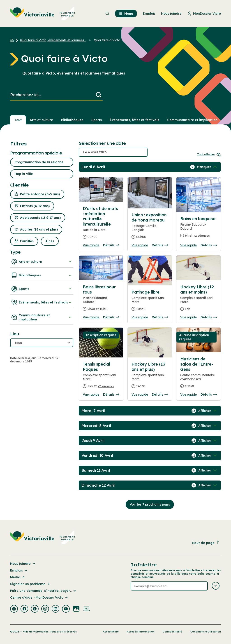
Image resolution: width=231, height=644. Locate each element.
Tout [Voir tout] (18, 120)
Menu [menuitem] (126, 14)
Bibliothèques (42, 275)
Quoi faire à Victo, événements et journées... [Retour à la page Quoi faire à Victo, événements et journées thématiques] (53, 40)
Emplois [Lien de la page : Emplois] (19, 570)
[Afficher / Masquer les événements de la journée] (207, 167)
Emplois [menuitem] (149, 14)
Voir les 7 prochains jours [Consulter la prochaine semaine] (150, 504)
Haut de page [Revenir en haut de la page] (206, 543)
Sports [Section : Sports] (97, 120)
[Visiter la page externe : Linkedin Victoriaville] (55, 609)
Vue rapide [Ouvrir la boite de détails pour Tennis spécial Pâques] (91, 394)
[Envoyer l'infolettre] (216, 586)
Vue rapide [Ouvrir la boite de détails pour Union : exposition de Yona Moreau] (140, 245)
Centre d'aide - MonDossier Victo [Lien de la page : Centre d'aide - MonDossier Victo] (39, 597)
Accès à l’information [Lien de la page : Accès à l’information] (141, 632)
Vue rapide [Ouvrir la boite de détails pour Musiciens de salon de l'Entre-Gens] (188, 394)
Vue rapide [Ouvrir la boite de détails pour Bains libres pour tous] (91, 317)
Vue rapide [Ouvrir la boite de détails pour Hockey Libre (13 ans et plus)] (140, 394)
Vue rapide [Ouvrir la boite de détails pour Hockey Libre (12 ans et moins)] (188, 317)
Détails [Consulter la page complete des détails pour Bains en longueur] (209, 245)
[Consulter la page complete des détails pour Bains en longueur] (199, 229)
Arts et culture (42, 262)
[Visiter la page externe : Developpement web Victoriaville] (87, 609)
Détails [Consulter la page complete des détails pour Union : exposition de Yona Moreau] (160, 245)
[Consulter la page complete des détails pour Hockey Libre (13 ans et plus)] (150, 377)
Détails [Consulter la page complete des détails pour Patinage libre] (160, 317)
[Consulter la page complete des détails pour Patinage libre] (150, 302)
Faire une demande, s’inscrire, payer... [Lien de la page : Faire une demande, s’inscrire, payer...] (43, 591)
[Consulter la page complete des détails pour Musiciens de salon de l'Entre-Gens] (199, 374)
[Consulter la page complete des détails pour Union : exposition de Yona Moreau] (150, 228)
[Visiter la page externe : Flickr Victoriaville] (76, 609)
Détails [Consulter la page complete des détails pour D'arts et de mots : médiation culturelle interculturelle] (111, 245)
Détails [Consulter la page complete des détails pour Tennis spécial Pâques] (111, 394)
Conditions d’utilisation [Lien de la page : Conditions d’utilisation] (206, 632)
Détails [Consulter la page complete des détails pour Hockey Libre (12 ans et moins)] (209, 317)
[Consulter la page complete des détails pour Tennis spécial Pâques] (101, 377)
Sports (42, 289)
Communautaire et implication (42, 317)
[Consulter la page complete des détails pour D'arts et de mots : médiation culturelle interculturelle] (101, 225)
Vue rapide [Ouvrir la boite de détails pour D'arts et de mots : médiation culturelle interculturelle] (91, 245)
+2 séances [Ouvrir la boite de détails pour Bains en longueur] (202, 236)
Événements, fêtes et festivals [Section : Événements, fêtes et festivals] (134, 120)
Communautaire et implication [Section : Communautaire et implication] (192, 120)
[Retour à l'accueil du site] (13, 40)
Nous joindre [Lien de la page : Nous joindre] (23, 564)
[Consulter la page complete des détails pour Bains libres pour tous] (101, 300)
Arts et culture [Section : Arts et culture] (41, 120)
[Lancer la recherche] (99, 95)
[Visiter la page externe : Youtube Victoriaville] (66, 609)
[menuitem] (43, 14)
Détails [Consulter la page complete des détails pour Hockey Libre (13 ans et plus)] (160, 394)
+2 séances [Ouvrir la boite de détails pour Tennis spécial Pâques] (106, 386)
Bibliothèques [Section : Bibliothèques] (72, 120)
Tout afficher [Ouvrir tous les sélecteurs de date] (209, 154)
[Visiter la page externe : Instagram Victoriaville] (45, 609)
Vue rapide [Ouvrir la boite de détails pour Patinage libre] (140, 317)
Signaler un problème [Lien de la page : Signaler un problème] (30, 584)
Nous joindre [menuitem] (171, 14)
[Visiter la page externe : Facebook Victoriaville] (14, 609)
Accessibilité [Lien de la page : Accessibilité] (111, 632)
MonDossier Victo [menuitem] (204, 14)
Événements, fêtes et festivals (42, 302)
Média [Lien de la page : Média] (18, 577)
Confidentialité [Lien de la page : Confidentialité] (172, 632)
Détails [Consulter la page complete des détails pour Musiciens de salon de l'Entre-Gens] (209, 394)
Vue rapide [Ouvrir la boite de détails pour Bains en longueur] (188, 245)
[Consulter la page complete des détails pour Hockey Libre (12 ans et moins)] (199, 300)
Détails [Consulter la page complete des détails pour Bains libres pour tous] (111, 317)
